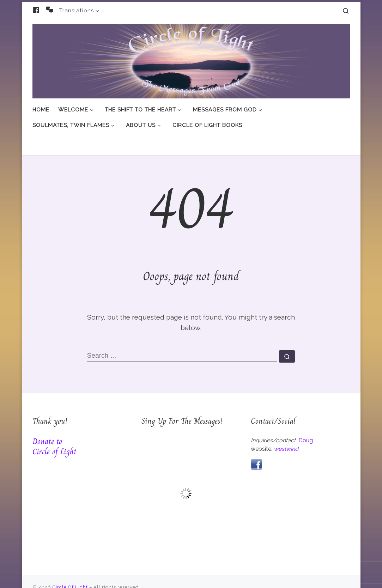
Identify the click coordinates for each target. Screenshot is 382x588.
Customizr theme (132, 576)
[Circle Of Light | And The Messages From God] (191, 60)
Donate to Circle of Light (54, 425)
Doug (306, 419)
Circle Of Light (70, 565)
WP (63, 576)
